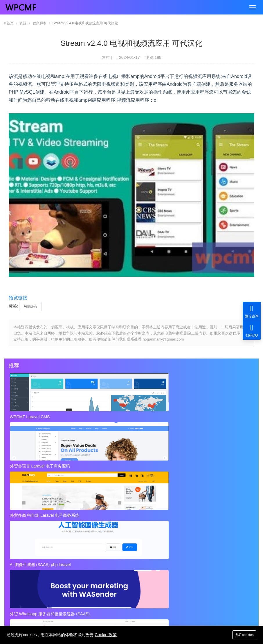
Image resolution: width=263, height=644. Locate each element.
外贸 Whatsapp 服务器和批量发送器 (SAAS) (129, 463)
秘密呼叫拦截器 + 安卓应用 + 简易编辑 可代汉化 (189, 482)
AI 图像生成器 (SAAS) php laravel (41, 463)
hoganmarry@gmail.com (126, 590)
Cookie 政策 (106, 634)
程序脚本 (39, 23)
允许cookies (242, 634)
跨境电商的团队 (28, 536)
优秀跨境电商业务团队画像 (156, 524)
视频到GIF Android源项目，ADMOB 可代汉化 (55, 559)
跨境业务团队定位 (30, 513)
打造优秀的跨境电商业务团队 (158, 536)
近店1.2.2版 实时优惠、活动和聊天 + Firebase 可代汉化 (75, 482)
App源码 (30, 306)
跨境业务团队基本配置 (34, 524)
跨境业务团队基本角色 (152, 513)
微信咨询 (252, 311)
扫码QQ (252, 330)
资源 (23, 23)
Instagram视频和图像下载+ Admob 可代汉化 (172, 559)
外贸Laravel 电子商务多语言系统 (201, 463)
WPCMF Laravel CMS (31, 417)
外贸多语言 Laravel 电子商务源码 (122, 417)
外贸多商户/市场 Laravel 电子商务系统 (207, 417)
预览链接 (18, 298)
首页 (10, 23)
